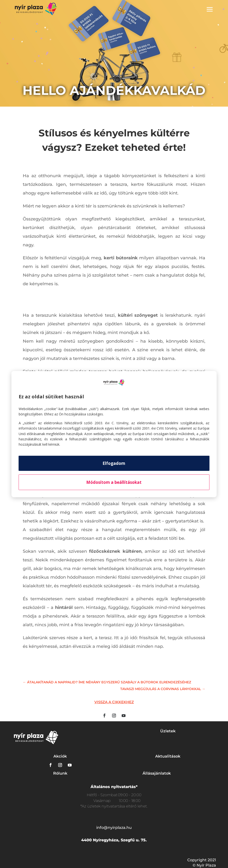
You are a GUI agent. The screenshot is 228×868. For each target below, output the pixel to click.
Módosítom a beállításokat (114, 482)
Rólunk (60, 773)
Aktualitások (168, 756)
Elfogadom (114, 463)
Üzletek (168, 731)
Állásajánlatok (157, 773)
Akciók (60, 756)
